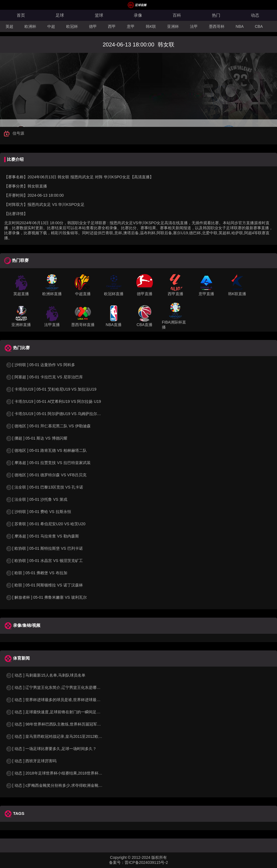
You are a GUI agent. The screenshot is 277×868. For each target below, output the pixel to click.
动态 (255, 15)
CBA (259, 26)
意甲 (131, 26)
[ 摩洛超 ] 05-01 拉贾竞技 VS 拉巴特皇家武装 (48, 463)
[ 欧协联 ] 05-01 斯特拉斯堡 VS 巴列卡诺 (44, 548)
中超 (51, 26)
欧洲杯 (30, 26)
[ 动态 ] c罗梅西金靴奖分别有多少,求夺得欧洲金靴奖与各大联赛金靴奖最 (71, 785)
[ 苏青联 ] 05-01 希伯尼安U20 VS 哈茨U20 (45, 524)
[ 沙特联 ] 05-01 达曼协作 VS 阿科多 (40, 365)
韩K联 (151, 26)
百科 (177, 15)
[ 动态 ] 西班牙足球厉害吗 (31, 761)
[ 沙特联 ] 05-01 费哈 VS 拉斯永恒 (38, 512)
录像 (138, 15)
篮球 (99, 15)
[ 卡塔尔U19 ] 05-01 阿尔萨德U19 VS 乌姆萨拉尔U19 (55, 414)
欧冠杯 (72, 26)
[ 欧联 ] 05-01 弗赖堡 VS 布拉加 (36, 573)
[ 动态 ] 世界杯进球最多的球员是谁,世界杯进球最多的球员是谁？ (65, 700)
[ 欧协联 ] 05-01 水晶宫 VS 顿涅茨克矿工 (44, 561)
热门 (216, 15)
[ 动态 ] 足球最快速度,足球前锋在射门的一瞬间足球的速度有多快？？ (69, 712)
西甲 (112, 26)
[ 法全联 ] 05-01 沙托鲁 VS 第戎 (36, 499)
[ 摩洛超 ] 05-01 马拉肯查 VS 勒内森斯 (42, 536)
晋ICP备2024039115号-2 (146, 862)
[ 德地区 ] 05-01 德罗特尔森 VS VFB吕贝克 (46, 475)
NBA (240, 26)
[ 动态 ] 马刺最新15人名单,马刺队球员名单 (45, 675)
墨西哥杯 (217, 26)
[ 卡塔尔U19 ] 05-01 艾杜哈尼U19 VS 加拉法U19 (51, 389)
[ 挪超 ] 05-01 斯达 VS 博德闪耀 (36, 438)
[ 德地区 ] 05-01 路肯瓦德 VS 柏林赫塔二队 (46, 450)
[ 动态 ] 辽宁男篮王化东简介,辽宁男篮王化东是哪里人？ (57, 687)
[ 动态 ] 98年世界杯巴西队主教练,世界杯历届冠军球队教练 (59, 724)
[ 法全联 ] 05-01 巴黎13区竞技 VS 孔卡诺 (44, 487)
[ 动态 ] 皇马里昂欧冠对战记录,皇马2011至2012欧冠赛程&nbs (62, 736)
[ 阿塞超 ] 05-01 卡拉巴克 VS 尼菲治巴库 (44, 377)
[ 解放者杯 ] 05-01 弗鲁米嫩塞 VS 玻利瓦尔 (46, 597)
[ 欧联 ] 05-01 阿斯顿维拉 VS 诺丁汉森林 (44, 585)
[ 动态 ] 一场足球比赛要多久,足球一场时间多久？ (51, 749)
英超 (9, 26)
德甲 (93, 26)
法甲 (194, 26)
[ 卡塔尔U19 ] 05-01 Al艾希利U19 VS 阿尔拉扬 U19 (53, 401)
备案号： (117, 862)
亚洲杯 (173, 26)
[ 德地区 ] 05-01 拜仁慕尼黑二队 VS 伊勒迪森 (48, 426)
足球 (60, 15)
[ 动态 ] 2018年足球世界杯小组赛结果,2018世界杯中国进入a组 (63, 773)
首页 (21, 15)
